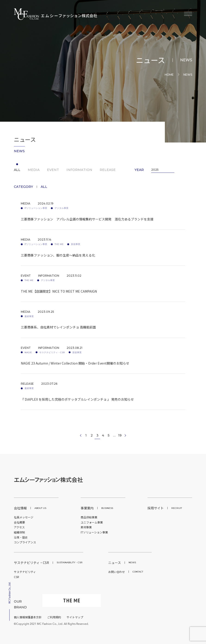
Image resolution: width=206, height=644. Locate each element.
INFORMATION (79, 170)
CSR (17, 577)
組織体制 (19, 532)
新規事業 (76, 244)
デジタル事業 (61, 208)
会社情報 (30, 508)
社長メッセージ (24, 517)
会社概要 (19, 522)
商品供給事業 (89, 517)
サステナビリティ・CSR (52, 352)
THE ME (59, 244)
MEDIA (34, 170)
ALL (17, 170)
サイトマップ (75, 617)
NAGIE (28, 352)
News (188, 75)
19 (120, 435)
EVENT (53, 170)
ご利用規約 (54, 617)
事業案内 (97, 508)
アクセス (19, 527)
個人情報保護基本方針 (28, 617)
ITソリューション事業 (36, 208)
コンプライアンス (25, 542)
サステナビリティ (25, 572)
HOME (169, 75)
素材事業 (29, 316)
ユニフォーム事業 (92, 522)
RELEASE (108, 170)
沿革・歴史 (21, 537)
